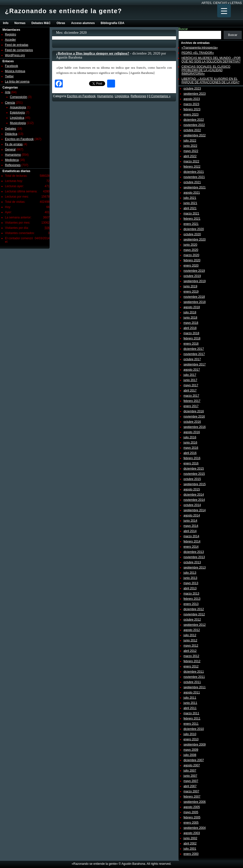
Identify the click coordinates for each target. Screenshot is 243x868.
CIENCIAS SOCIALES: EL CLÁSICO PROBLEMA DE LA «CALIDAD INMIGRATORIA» (206, 70)
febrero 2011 (192, 718)
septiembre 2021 (195, 187)
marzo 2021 (191, 213)
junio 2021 (190, 203)
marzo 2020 (191, 255)
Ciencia (10, 103)
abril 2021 (190, 208)
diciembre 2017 (194, 349)
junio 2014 (190, 521)
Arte (8, 92)
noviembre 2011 (194, 677)
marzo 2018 (191, 333)
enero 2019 (191, 292)
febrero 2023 (192, 109)
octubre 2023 (192, 89)
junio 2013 (190, 578)
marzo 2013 (191, 594)
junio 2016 (190, 443)
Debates (11, 129)
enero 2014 (191, 547)
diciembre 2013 (194, 552)
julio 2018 (190, 312)
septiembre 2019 (195, 281)
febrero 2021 (192, 219)
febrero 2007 (192, 797)
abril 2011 (190, 708)
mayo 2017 (191, 385)
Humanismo (13, 155)
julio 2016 (190, 437)
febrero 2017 (192, 401)
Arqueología (18, 107)
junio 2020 (190, 245)
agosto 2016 (192, 432)
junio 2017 (190, 380)
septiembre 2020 (195, 239)
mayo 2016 (191, 448)
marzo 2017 (191, 396)
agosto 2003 (192, 833)
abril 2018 (190, 328)
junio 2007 (190, 776)
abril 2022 (190, 156)
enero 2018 (191, 344)
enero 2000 (191, 854)
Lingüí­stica (17, 118)
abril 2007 (190, 786)
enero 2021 (191, 224)
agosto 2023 (192, 99)
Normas (20, 23)
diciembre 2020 (194, 229)
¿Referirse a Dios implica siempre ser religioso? (93, 53)
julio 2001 (190, 849)
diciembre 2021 (194, 172)
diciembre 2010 (194, 729)
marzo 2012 (191, 656)
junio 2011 (190, 703)
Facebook (12, 66)
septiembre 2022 (195, 135)
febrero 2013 (192, 599)
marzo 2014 (191, 536)
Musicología (18, 123)
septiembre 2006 (195, 802)
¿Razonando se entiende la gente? (63, 11)
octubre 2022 (192, 130)
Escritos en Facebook (19, 139)
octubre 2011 (192, 682)
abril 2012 (190, 651)
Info (6, 23)
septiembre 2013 (195, 568)
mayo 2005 (191, 812)
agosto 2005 (192, 807)
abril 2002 (190, 843)
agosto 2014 (192, 515)
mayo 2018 (191, 323)
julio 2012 (190, 635)
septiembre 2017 (195, 364)
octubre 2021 (192, 182)
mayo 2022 (191, 151)
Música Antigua (15, 71)
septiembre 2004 (195, 828)
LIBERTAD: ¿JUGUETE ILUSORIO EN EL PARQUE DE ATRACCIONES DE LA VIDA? (211, 81)
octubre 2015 (192, 479)
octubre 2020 (192, 234)
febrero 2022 (192, 167)
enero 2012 (191, 666)
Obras (61, 23)
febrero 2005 (192, 817)
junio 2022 (190, 146)
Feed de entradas (17, 45)
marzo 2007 (191, 791)
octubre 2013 (192, 562)
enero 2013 (191, 604)
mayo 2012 (191, 646)
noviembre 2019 (194, 271)
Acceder (10, 40)
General (10, 150)
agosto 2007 (192, 765)
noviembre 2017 (194, 354)
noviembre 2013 (194, 557)
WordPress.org (15, 55)
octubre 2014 (192, 505)
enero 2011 (191, 724)
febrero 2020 (192, 260)
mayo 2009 (191, 750)
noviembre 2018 (194, 297)
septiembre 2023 (195, 94)
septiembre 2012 (195, 625)
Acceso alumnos (83, 23)
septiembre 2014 (195, 510)
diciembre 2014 (194, 495)
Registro (11, 34)
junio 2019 (190, 286)
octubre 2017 (192, 359)
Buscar (183, 29)
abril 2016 (190, 453)
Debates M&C (41, 23)
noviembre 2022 (194, 125)
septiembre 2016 (195, 427)
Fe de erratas (14, 144)
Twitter (9, 76)
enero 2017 (191, 406)
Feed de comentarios (19, 50)
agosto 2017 (192, 370)
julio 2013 (190, 573)
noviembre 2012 (194, 614)
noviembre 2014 (194, 500)
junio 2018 (190, 318)
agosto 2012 (192, 630)
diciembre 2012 (194, 609)
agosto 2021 (192, 193)
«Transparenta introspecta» (200, 48)
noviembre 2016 (194, 417)
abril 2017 (190, 390)
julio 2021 (190, 198)
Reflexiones (13, 165)
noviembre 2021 (194, 177)
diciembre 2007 (194, 760)
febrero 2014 (192, 541)
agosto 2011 (192, 692)
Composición (18, 97)
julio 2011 (190, 698)
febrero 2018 (192, 338)
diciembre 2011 (194, 672)
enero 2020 (191, 266)
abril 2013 (190, 588)
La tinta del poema (17, 82)
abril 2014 (190, 531)
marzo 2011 (191, 713)
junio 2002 (190, 838)
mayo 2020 (191, 250)
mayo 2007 (191, 781)
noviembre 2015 (194, 474)
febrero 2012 (192, 661)
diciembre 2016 (194, 411)
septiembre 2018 (195, 302)
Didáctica (11, 134)
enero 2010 (191, 739)
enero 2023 (191, 115)
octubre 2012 (192, 620)
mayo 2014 (191, 526)
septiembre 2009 (195, 745)
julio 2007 (190, 771)
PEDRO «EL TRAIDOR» (198, 53)
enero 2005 (191, 823)
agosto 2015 (192, 489)
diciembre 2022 (194, 120)
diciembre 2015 (194, 469)
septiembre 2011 (195, 687)
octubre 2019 (192, 276)
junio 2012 (190, 640)
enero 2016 (191, 463)
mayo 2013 (191, 583)
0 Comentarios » (160, 96)
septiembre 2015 (195, 484)
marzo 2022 (191, 161)
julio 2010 (190, 734)
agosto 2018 (192, 307)
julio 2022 (190, 141)
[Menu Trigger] (224, 11)
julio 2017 (190, 375)
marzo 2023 (191, 104)
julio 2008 (190, 755)
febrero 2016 (192, 458)
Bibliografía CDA (112, 23)
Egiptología (17, 113)
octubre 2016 (192, 422)
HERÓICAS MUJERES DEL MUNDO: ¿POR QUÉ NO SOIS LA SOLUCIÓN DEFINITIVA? (211, 60)
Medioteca (12, 160)
